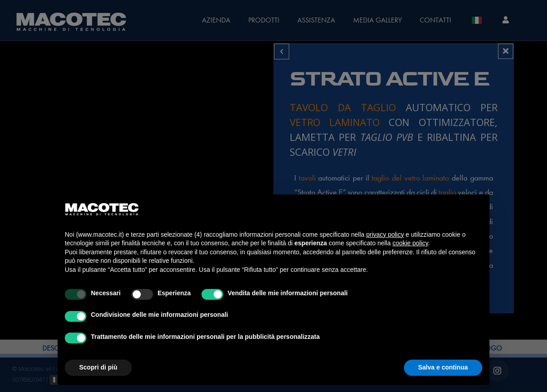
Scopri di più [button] (98, 367)
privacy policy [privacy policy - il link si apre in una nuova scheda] (385, 234)
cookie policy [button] (410, 243)
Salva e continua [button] (443, 367)
